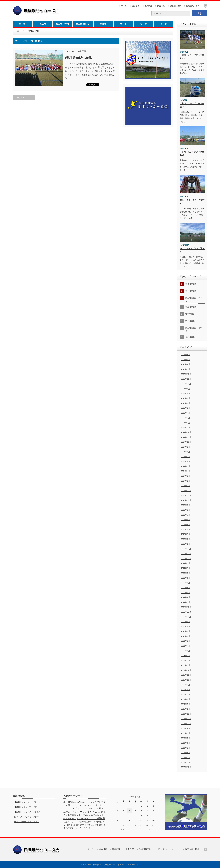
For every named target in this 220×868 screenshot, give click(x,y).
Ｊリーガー (79, 828)
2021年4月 (186, 646)
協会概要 (136, 6)
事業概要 (148, 6)
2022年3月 (186, 593)
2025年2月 (186, 423)
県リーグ (92, 822)
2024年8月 (186, 452)
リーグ (74, 812)
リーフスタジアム (87, 812)
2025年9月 (186, 389)
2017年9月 (186, 685)
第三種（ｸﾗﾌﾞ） (83, 24)
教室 (79, 819)
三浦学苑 (68, 815)
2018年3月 (186, 660)
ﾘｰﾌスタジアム (90, 828)
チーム (92, 805)
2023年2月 (186, 539)
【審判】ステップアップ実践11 (192, 105)
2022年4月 (186, 588)
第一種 (22, 24)
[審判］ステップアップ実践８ (192, 250)
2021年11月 (186, 612)
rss (205, 6)
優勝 (74, 815)
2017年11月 (186, 675)
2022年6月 (186, 578)
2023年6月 (186, 520)
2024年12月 (186, 432)
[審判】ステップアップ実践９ (192, 202)
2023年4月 (186, 529)
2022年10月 (186, 559)
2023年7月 (186, 515)
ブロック (83, 808)
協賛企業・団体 (193, 6)
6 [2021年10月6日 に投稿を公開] (129, 811)
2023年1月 (186, 544)
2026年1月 (186, 369)
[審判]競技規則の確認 (78, 58)
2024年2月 (186, 481)
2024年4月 (186, 471)
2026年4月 (186, 355)
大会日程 (161, 6)
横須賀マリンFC (71, 822)
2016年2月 (186, 758)
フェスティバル (71, 808)
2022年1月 (186, 602)
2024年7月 (186, 457)
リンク (177, 849)
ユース (67, 812)
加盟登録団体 (175, 6)
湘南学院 (83, 822)
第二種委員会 (191, 307)
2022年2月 (186, 597)
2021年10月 (186, 617)
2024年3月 (186, 476)
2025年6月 (186, 403)
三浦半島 (102, 812)
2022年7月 (186, 573)
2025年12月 (186, 374)
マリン (100, 808)
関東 (101, 825)
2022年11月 (186, 554)
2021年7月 (186, 631)
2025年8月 (186, 393)
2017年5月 (186, 704)
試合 (78, 825)
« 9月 (123, 830)
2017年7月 (186, 694)
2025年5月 (186, 408)
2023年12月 (186, 491)
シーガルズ (84, 805)
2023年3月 (186, 534)
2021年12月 (186, 607)
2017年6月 (186, 699)
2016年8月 (186, 733)
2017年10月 (186, 680)
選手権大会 (89, 825)
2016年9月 (186, 728)
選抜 (96, 825)
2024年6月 (186, 461)
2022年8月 (186, 568)
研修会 (99, 822)
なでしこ (99, 802)
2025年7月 (186, 398)
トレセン (100, 805)
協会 (86, 815)
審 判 (164, 24)
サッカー (73, 805)
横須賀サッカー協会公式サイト (107, 865)
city (65, 802)
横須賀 (101, 818)
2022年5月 (186, 583)
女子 (101, 815)
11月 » (147, 830)
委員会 (67, 819)
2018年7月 (186, 656)
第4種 (73, 825)
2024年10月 (186, 442)
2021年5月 (186, 641)
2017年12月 (186, 670)
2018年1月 (186, 665)
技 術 (144, 24)
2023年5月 (186, 525)
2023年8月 (186, 510)
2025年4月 (186, 413)
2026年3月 (186, 360)
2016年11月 (186, 719)
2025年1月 (186, 427)
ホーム (124, 6)
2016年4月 (186, 753)
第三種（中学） (63, 24)
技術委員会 (190, 314)
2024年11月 (186, 437)
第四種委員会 (191, 284)
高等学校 (70, 828)
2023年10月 (186, 500)
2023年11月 (186, 495)
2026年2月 (186, 364)
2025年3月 (186, 418)
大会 (91, 815)
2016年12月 (186, 714)
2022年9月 (186, 563)
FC (68, 802)
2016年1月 (186, 762)
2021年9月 (186, 622)
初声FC (80, 815)
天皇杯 (96, 815)
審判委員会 (83, 51)
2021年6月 (186, 636)
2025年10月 (186, 384)
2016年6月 (186, 743)
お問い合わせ (162, 849)
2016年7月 (186, 738)
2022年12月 (186, 549)
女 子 (123, 24)
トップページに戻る (24, 98)
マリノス (92, 808)
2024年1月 (186, 486)
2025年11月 (186, 379)
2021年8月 (186, 626)
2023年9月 (186, 505)
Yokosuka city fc (87, 802)
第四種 (103, 24)
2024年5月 (186, 466)
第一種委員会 (191, 291)
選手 (82, 825)
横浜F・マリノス (89, 819)
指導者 (73, 819)
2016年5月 (186, 748)
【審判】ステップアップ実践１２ (192, 57)
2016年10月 (186, 724)
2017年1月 (186, 709)
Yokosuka (74, 802)
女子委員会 (190, 321)
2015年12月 (186, 767)
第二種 (43, 24)
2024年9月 (186, 447)
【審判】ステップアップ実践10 (192, 154)
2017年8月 (186, 689)
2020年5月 (186, 651)
